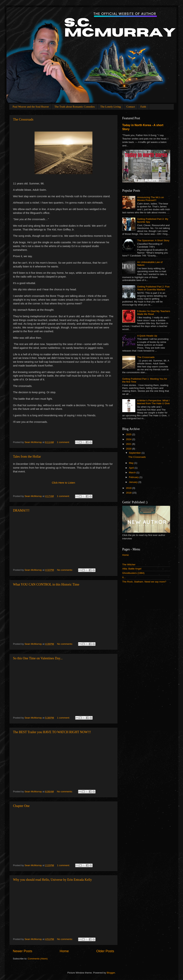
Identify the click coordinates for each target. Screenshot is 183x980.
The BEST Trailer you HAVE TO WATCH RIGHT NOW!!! (52, 732)
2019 (129, 488)
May (132, 463)
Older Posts (105, 951)
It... (124, 577)
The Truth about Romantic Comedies (75, 107)
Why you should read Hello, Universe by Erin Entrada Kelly (52, 880)
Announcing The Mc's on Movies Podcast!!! (150, 199)
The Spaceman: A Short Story (153, 240)
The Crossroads (23, 119)
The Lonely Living (111, 107)
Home (64, 951)
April (132, 468)
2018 (129, 493)
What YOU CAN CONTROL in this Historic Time (46, 584)
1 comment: (64, 442)
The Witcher (129, 565)
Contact (131, 107)
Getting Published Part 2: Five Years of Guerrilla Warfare (153, 288)
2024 (129, 439)
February (134, 477)
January (134, 482)
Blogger (111, 973)
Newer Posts (23, 951)
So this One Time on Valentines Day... (38, 658)
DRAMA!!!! (21, 510)
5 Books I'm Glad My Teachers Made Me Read (154, 313)
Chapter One (21, 806)
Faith (143, 107)
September (135, 453)
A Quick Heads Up (147, 336)
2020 (129, 449)
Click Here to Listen (64, 483)
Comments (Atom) (38, 959)
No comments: (65, 570)
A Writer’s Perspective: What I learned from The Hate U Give (153, 402)
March (133, 472)
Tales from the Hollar (27, 457)
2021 (129, 444)
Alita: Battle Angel (132, 569)
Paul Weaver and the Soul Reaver (31, 107)
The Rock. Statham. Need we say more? (144, 582)
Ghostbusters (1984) (133, 573)
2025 (129, 434)
